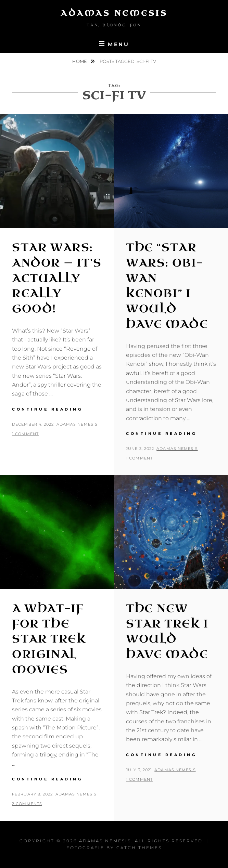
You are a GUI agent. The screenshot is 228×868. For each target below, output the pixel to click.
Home (80, 61)
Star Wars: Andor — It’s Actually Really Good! (57, 278)
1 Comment (25, 434)
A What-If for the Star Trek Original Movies (49, 639)
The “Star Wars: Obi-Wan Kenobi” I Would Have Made (167, 286)
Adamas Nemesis (114, 13)
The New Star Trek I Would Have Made (167, 631)
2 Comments (27, 804)
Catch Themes (139, 848)
